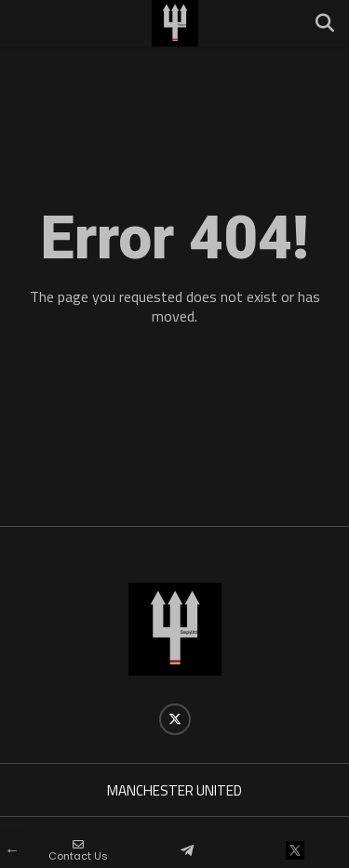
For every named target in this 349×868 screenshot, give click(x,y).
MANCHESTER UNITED (174, 790)
